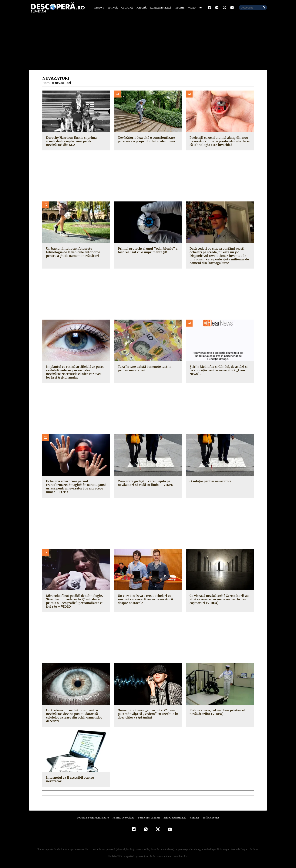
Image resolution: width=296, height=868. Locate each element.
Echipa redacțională (174, 819)
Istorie (179, 8)
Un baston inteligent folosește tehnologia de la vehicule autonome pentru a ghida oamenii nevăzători (73, 253)
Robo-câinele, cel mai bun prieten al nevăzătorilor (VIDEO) (216, 713)
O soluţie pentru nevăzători (210, 482)
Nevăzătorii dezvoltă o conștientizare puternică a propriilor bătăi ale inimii (145, 140)
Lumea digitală (160, 8)
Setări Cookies (209, 819)
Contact (193, 819)
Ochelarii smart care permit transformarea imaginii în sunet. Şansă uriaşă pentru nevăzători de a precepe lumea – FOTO (75, 487)
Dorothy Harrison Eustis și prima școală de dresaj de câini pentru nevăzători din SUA (75, 142)
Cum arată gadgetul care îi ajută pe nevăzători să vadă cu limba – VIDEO (145, 484)
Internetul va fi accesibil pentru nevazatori (69, 780)
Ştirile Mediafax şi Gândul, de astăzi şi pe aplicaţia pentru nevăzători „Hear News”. (220, 369)
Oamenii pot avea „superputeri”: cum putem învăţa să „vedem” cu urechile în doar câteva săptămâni (147, 715)
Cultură (127, 8)
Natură (141, 8)
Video (191, 8)
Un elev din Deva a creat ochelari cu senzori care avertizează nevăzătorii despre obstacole (145, 600)
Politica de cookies (124, 819)
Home (47, 84)
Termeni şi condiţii (148, 819)
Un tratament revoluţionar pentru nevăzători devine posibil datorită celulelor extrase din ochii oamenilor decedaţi (73, 716)
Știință (113, 8)
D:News (100, 8)
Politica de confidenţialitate (94, 819)
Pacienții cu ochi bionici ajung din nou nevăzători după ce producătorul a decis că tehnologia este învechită (219, 142)
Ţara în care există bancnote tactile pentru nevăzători (144, 369)
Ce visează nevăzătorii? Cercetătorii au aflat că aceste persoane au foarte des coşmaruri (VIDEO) (218, 600)
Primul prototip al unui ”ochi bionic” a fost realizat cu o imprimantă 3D (146, 251)
